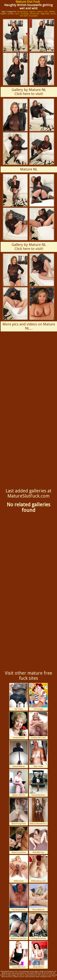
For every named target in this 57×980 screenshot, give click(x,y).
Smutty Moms (19, 725)
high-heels (45, 14)
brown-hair (35, 14)
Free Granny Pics (19, 897)
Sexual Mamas (19, 754)
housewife (33, 16)
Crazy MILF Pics (19, 955)
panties (11, 14)
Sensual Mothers (38, 783)
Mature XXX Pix (19, 783)
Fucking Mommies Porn (38, 926)
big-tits (32, 12)
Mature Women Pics (38, 811)
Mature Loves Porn (19, 926)
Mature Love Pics (19, 840)
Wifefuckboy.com (38, 869)
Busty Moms (38, 955)
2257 (54, 977)
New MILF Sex (38, 840)
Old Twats (19, 697)
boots (53, 14)
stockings (25, 14)
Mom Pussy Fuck (19, 811)
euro (17, 14)
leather (52, 12)
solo (46, 12)
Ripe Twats (38, 754)
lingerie (3, 14)
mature (40, 12)
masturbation (22, 12)
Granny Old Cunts (38, 725)
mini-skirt (24, 16)
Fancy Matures (38, 897)
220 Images (38, 697)
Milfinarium (19, 869)
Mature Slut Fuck (28, 2)
